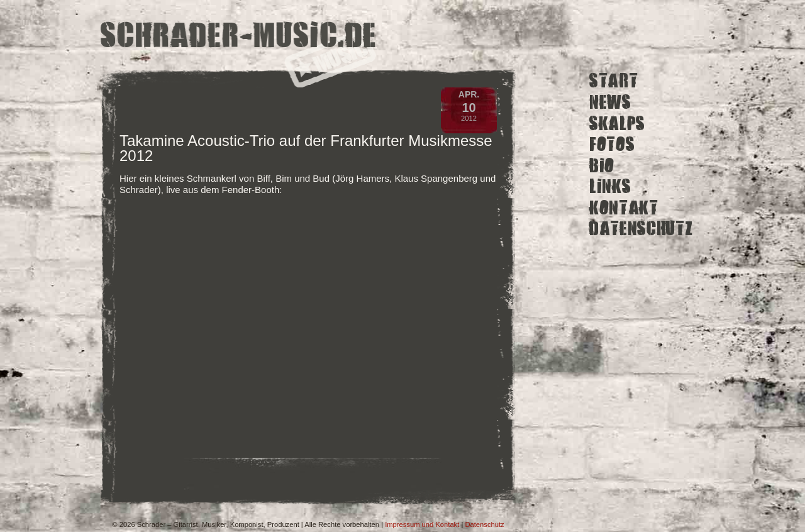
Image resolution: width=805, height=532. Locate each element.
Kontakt (624, 208)
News (610, 102)
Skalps (617, 123)
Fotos (612, 144)
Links (610, 186)
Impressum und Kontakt (422, 524)
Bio (602, 165)
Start (613, 81)
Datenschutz (641, 229)
